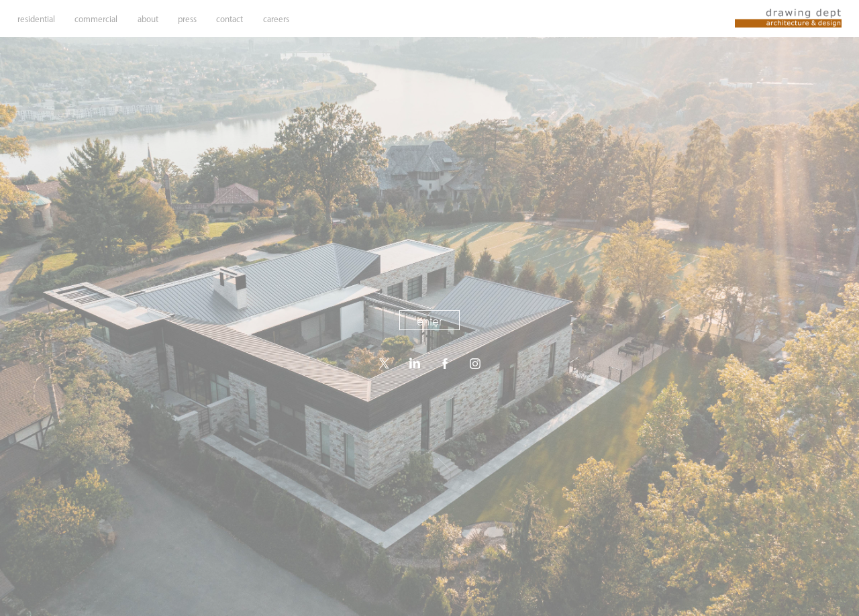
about (148, 19)
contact (230, 19)
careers (276, 19)
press (187, 19)
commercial (96, 19)
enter (429, 321)
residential (36, 19)
